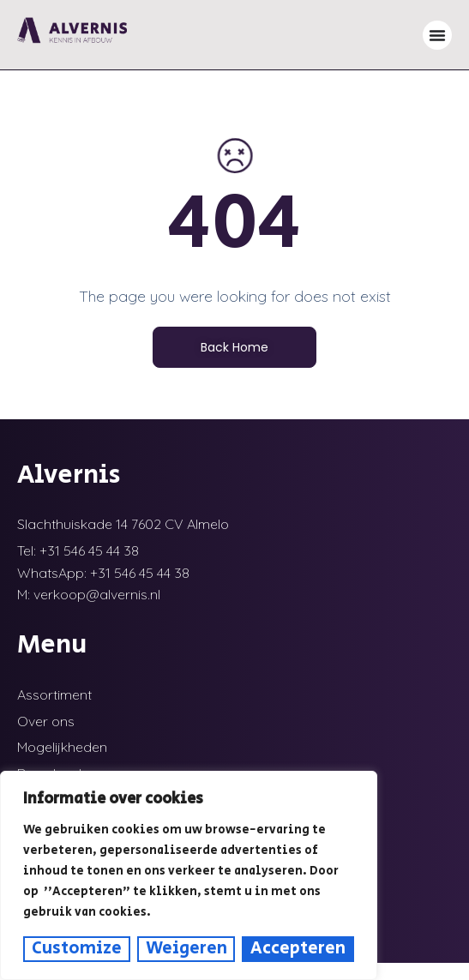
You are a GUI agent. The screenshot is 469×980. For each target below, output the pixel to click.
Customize (77, 949)
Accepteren (298, 949)
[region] (189, 875)
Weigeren (186, 949)
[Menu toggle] (437, 35)
